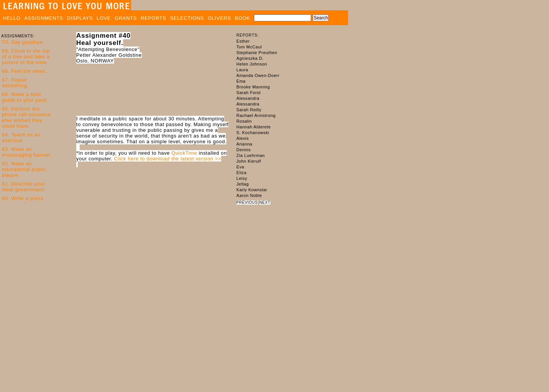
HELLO (12, 18)
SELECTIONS (187, 18)
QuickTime (185, 153)
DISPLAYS (80, 18)
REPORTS (153, 18)
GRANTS (126, 18)
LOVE (104, 18)
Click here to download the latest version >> (168, 159)
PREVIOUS (247, 202)
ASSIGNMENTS (44, 18)
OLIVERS (219, 18)
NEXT (265, 202)
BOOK (242, 18)
